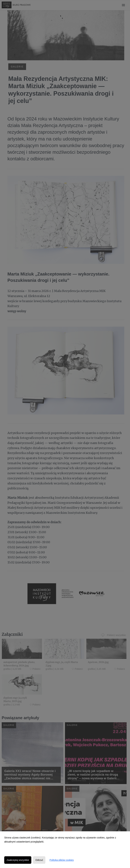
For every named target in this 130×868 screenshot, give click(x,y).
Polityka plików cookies (62, 860)
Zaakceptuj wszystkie (18, 860)
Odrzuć (39, 860)
